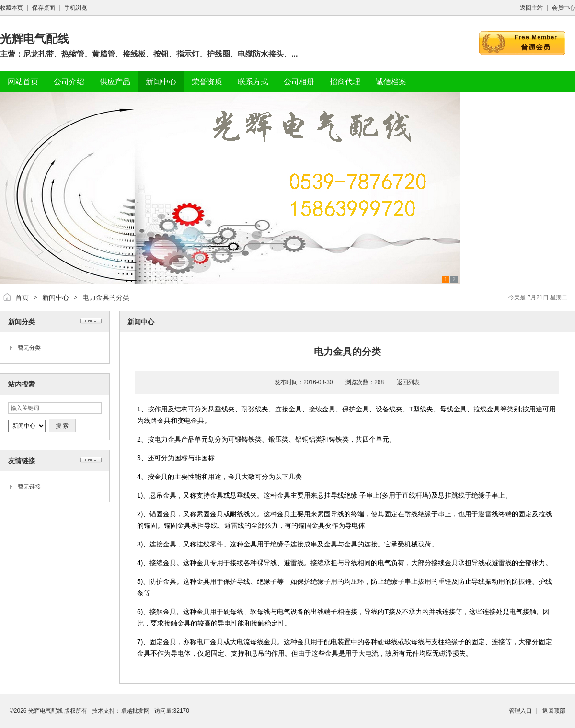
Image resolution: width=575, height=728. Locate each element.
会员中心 (563, 8)
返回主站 (531, 8)
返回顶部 (554, 711)
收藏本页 (11, 8)
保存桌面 (44, 8)
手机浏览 (76, 8)
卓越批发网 (135, 711)
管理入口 (520, 711)
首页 (22, 297)
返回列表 (408, 382)
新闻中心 (56, 297)
